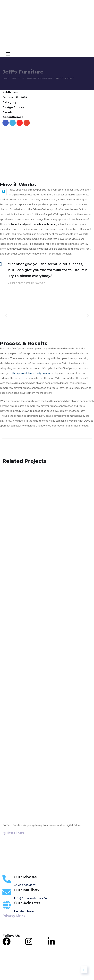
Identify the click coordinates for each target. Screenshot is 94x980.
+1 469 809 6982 (25, 885)
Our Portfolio (11, 858)
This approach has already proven (31, 373)
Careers (8, 869)
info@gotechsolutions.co (30, 898)
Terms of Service (12, 923)
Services (8, 852)
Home (6, 78)
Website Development (40, 78)
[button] (6, 316)
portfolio (18, 78)
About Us (9, 847)
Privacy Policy (10, 928)
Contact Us (10, 863)
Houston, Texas (24, 911)
